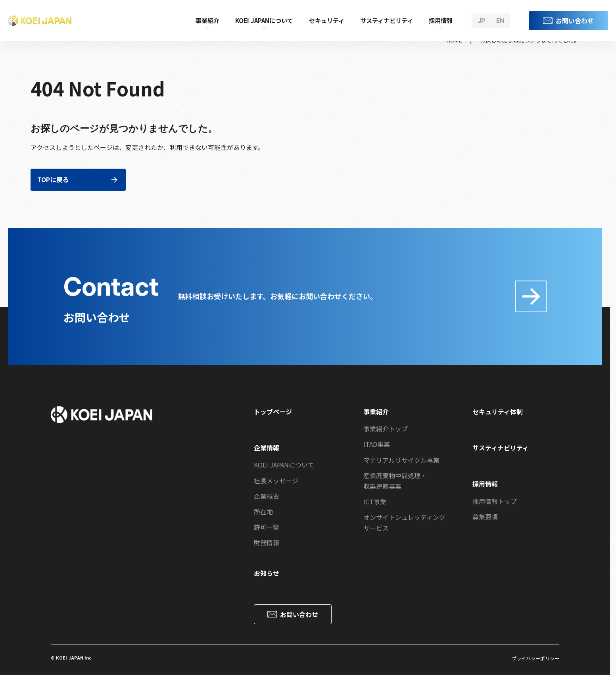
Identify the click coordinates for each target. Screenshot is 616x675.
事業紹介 (207, 20)
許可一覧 (267, 527)
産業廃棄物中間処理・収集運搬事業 (395, 481)
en (500, 21)
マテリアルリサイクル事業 (401, 460)
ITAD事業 (377, 444)
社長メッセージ (276, 481)
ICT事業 (375, 502)
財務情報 (267, 542)
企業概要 (267, 496)
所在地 (263, 512)
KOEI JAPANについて (264, 20)
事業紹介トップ (386, 429)
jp (481, 21)
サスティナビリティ (387, 20)
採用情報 (441, 20)
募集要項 (485, 517)
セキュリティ (327, 20)
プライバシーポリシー (535, 658)
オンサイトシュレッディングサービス (404, 522)
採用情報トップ (495, 501)
